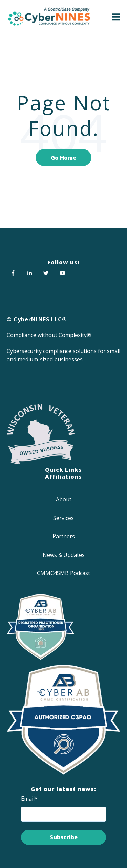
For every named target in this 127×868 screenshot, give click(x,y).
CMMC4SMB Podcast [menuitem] (63, 573)
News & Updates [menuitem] (64, 555)
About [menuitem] (64, 499)
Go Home (63, 158)
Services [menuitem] (63, 518)
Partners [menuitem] (64, 536)
